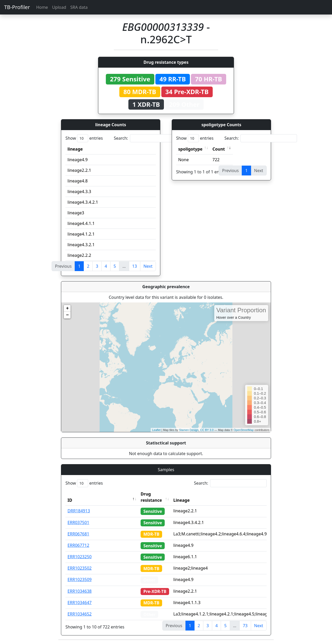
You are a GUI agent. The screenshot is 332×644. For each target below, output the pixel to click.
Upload (59, 7)
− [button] (67, 315)
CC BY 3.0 (207, 430)
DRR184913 (79, 511)
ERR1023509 (79, 579)
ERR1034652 (79, 614)
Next (148, 266)
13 (135, 266)
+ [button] (67, 308)
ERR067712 (78, 545)
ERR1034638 (79, 591)
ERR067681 (78, 534)
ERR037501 (78, 522)
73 (245, 626)
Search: (150, 138)
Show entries (84, 138)
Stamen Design (189, 430)
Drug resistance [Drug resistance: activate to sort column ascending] (151, 497)
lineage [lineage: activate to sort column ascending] (75, 149)
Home (42, 7)
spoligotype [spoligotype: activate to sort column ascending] (190, 149)
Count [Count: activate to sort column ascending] (219, 149)
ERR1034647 (79, 603)
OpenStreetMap (244, 430)
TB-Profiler (17, 7)
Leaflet (156, 430)
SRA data (79, 7)
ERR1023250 (79, 557)
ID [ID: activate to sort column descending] (70, 500)
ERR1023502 (79, 568)
